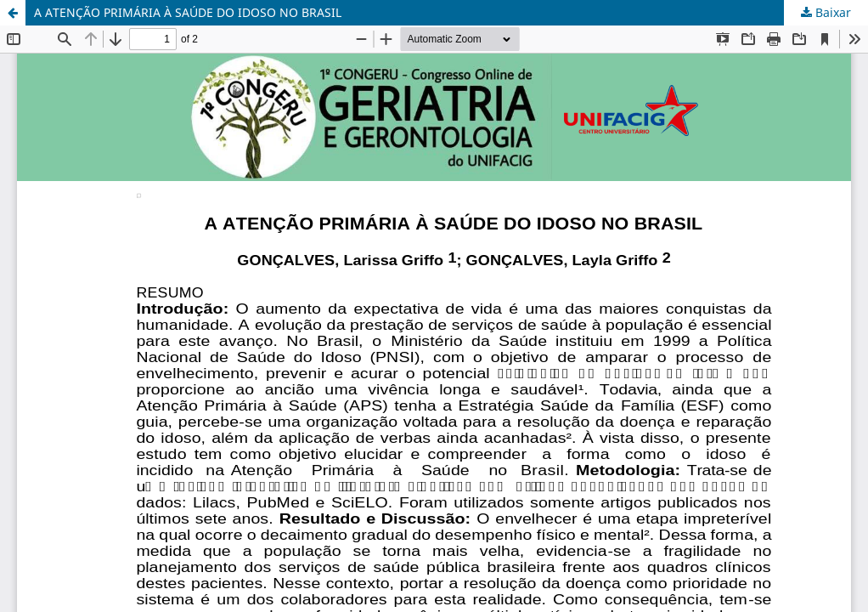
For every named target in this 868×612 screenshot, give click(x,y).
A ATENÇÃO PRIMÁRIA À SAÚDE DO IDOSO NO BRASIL (188, 12)
